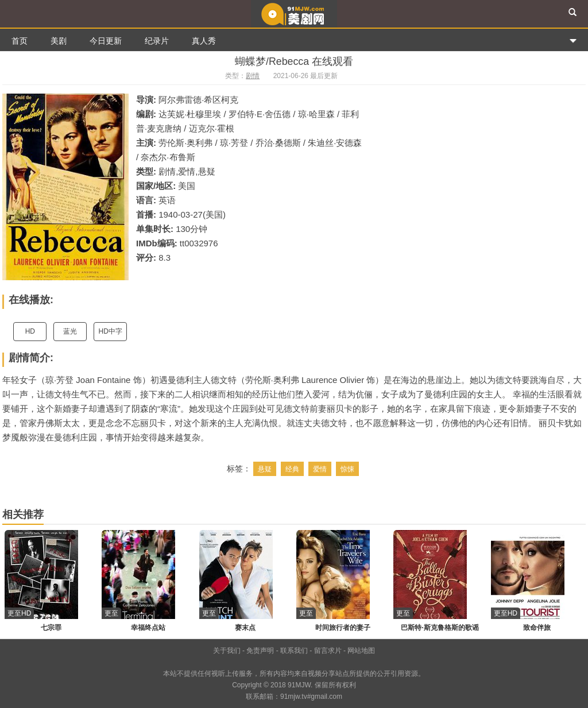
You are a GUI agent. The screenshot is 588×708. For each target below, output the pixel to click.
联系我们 (294, 651)
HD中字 (111, 331)
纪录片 (157, 41)
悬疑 (265, 469)
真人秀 (204, 41)
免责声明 (260, 651)
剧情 (253, 76)
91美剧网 (294, 14)
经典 (292, 469)
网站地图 (361, 651)
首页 (20, 41)
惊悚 (347, 469)
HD (30, 331)
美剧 (59, 41)
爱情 (320, 469)
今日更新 (106, 41)
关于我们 (227, 651)
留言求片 (328, 651)
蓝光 (70, 331)
